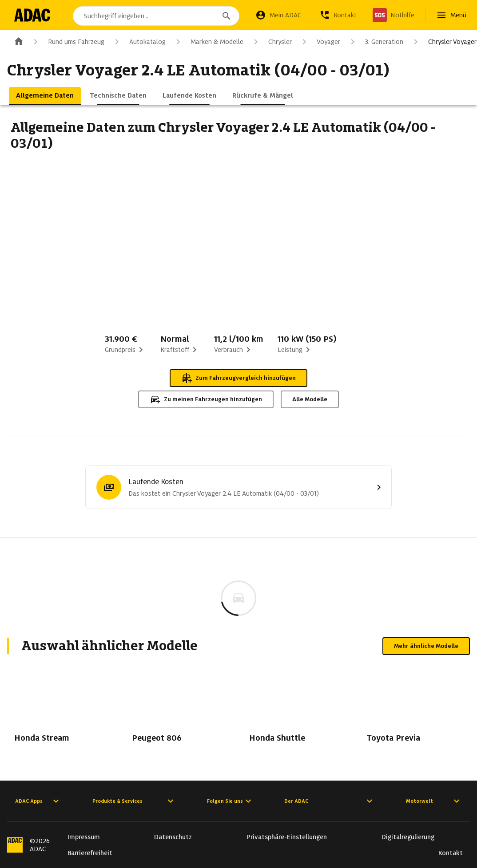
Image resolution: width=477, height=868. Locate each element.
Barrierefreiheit (90, 853)
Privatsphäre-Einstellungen (287, 837)
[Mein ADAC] (278, 15)
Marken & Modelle (208, 42)
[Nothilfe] (394, 15)
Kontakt (451, 853)
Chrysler (271, 42)
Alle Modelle (310, 399)
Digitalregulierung (408, 837)
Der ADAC (330, 801)
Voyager (320, 42)
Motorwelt (434, 801)
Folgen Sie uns (230, 801)
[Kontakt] (338, 15)
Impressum (84, 837)
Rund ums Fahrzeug (67, 42)
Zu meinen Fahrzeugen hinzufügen (206, 399)
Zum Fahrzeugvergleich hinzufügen (238, 378)
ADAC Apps (38, 801)
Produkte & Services (134, 801)
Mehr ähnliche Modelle (426, 646)
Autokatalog (139, 42)
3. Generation (375, 42)
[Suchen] (227, 16)
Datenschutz (173, 837)
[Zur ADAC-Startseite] (32, 15)
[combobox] (156, 16)
